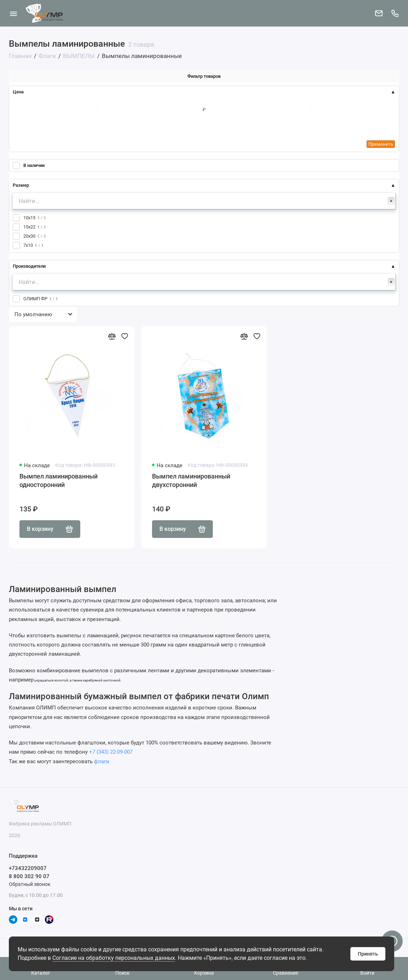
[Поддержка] (395, 13)
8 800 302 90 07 (29, 876)
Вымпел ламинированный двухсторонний (191, 480)
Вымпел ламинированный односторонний (59, 480)
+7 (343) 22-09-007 (111, 752)
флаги (102, 761)
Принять (368, 954)
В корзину (50, 529)
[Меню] (13, 13)
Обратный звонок (30, 884)
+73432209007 (28, 868)
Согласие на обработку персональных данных (114, 958)
